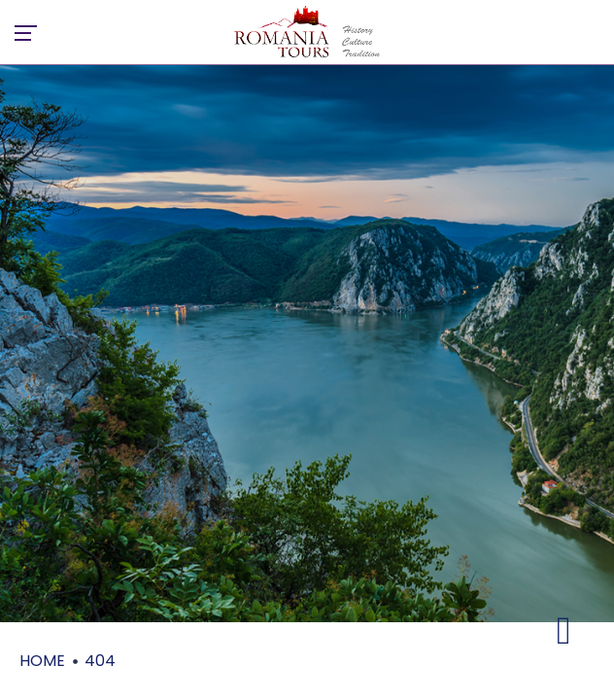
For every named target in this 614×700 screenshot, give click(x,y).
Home (42, 661)
